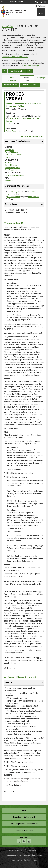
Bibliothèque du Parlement (24, 817)
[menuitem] (38, 2)
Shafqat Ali (9, 150)
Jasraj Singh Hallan (12, 168)
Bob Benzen (10, 163)
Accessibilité (17, 860)
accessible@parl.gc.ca (33, 66)
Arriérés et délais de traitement (20, 677)
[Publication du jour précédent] (5, 71)
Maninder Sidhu (13, 197)
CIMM (8, 26)
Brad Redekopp (11, 170)
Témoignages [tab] (41, 78)
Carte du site (37, 855)
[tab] (24, 142)
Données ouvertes (32, 850)
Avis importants (16, 850)
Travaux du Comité (14, 223)
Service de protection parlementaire (24, 824)
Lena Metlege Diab (15, 192)
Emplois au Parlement (24, 830)
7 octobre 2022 (17, 71)
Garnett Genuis (11, 165)
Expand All (26, 136)
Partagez (40, 6)
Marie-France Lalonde (14, 155)
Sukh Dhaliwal (34, 197)
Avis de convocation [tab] (11, 79)
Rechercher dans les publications (15, 57)
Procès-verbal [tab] (27, 79)
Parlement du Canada (12, 2)
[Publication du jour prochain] (30, 71)
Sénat (24, 810)
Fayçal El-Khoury (11, 152)
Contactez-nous (31, 860)
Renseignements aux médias (18, 855)
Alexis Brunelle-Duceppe (15, 175)
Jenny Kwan (10, 181)
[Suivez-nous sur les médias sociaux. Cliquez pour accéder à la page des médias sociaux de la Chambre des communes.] (24, 840)
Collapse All (38, 136)
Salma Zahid (11, 131)
